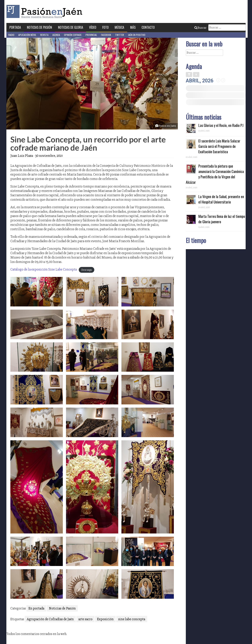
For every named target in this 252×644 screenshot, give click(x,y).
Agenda (56, 35)
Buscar (200, 28)
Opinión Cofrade (73, 35)
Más (133, 27)
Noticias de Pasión (39, 27)
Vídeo (93, 27)
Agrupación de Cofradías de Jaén (50, 619)
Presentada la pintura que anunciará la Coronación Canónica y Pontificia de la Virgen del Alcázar (215, 174)
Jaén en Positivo (137, 35)
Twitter (120, 35)
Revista (44, 35)
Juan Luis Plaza (22, 156)
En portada (36, 608)
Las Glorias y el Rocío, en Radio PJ (221, 125)
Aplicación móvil (27, 35)
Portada (15, 27)
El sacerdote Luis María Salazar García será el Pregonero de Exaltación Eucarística (219, 146)
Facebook (106, 35)
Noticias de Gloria (71, 27)
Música (119, 27)
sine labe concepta (132, 619)
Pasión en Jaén (45, 11)
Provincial (91, 35)
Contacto (148, 27)
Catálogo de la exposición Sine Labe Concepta (44, 269)
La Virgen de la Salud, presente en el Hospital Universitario (221, 199)
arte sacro (85, 619)
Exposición (105, 619)
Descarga (87, 270)
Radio (11, 35)
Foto (105, 27)
